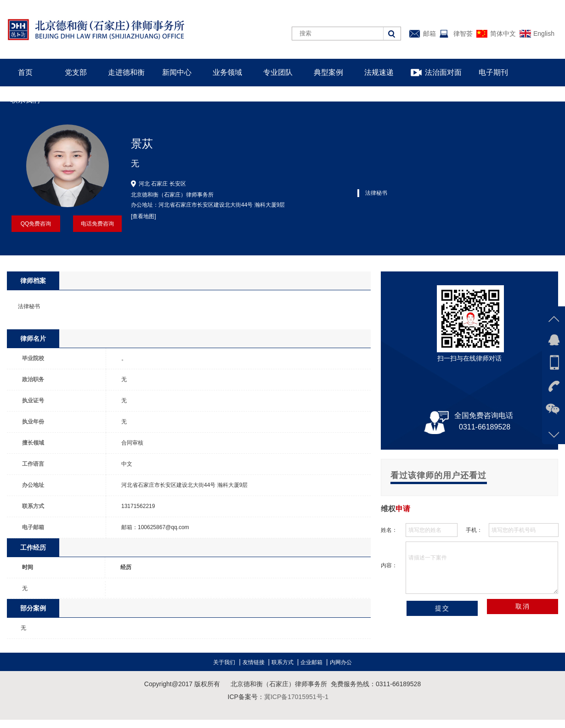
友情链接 (254, 662)
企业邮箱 (311, 662)
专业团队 (278, 72)
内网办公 (341, 662)
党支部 (76, 72)
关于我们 (224, 662)
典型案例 (328, 72)
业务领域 (227, 72)
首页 (25, 72)
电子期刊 (493, 72)
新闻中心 (177, 72)
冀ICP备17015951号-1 (296, 697)
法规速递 (379, 72)
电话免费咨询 (97, 224)
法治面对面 (443, 72)
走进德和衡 (126, 72)
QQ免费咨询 (36, 224)
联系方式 (282, 662)
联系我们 (25, 100)
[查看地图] (144, 216)
